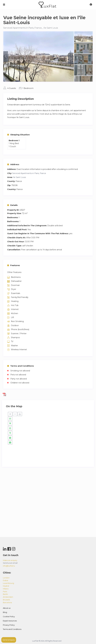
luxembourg (8, 583)
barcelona (7, 602)
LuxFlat (49, 6)
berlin (5, 594)
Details (12, 205)
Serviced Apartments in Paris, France (29, 173)
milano (6, 589)
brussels (6, 600)
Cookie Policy (9, 616)
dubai (5, 580)
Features (14, 265)
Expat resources (10, 621)
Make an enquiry (10, 560)
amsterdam (8, 597)
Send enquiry (9, 640)
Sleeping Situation (18, 135)
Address (13, 164)
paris (5, 591)
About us (7, 608)
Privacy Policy (9, 625)
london (6, 578)
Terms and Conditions (21, 366)
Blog (5, 612)
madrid (6, 586)
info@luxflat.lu (9, 566)
